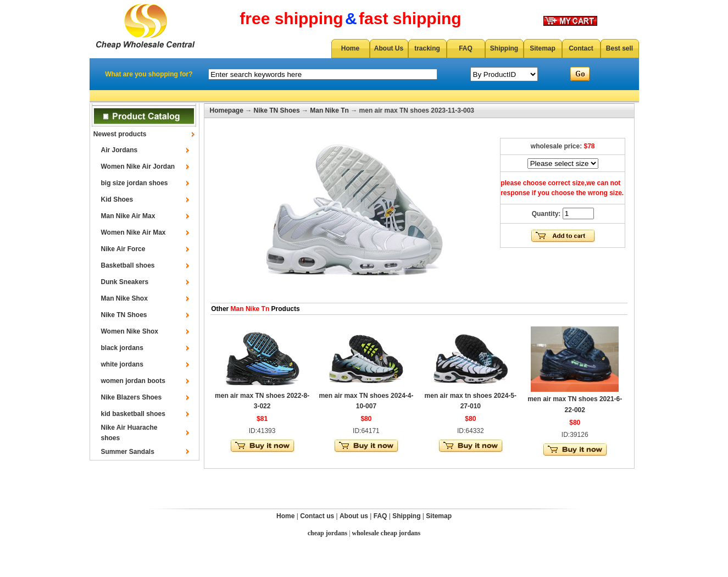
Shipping (504, 48)
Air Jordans (120, 150)
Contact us (317, 516)
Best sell (619, 48)
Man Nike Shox (124, 298)
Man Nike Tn (329, 110)
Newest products (120, 134)
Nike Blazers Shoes (132, 397)
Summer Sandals (128, 452)
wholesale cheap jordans (387, 533)
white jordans (122, 364)
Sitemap (543, 48)
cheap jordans (327, 533)
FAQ (466, 48)
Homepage (227, 110)
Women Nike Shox (130, 331)
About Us (389, 48)
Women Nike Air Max (134, 232)
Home (350, 48)
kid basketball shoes (133, 414)
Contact (581, 48)
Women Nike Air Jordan (138, 167)
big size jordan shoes (135, 183)
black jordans (122, 348)
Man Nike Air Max (128, 216)
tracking (427, 48)
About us (354, 516)
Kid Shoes (117, 199)
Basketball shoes (128, 265)
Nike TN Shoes (124, 315)
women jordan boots (133, 381)
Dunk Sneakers (125, 282)
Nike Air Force (123, 249)
